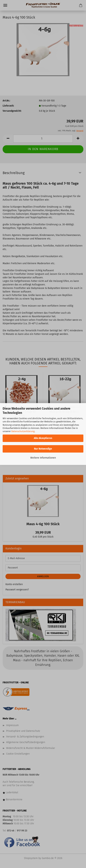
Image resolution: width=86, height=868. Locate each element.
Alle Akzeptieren (43, 438)
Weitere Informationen (43, 458)
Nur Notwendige (43, 449)
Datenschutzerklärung (23, 431)
